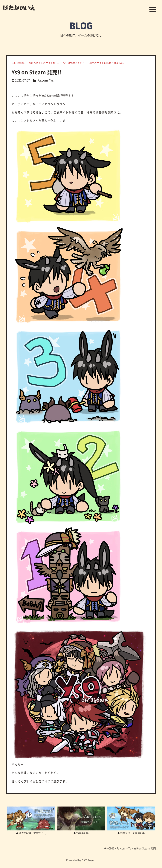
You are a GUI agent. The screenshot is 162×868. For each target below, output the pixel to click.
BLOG (81, 26)
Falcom (43, 80)
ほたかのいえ (19, 7)
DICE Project (89, 860)
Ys (52, 80)
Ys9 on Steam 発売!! (36, 72)
